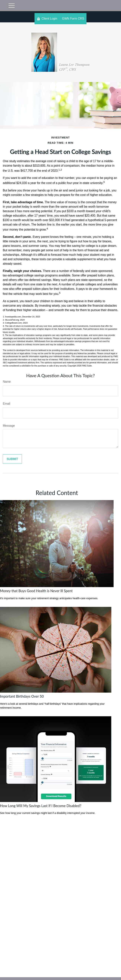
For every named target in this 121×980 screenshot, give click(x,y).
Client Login (47, 19)
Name (7, 382)
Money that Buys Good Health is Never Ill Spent (36, 591)
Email (6, 404)
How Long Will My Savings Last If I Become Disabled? (41, 806)
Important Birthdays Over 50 (22, 696)
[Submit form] (12, 459)
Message (9, 426)
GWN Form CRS (73, 19)
